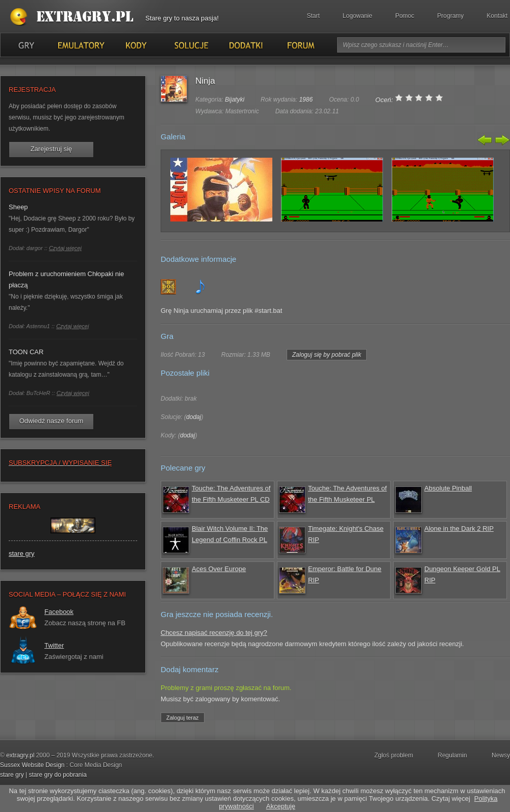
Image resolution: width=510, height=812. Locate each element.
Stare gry (74, 17)
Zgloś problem (394, 755)
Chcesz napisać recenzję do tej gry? (214, 633)
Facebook (59, 612)
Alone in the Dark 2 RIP (459, 528)
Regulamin (452, 755)
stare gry (22, 553)
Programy (450, 16)
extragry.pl (20, 755)
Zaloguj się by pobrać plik (327, 355)
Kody (136, 45)
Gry (26, 45)
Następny (501, 140)
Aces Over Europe (219, 569)
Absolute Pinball (448, 488)
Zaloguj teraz (183, 718)
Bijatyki (235, 100)
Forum (300, 45)
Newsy (501, 755)
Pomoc (405, 16)
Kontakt (497, 16)
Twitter (54, 645)
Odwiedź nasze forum (52, 421)
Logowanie (358, 16)
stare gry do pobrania (57, 775)
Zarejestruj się (52, 149)
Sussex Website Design (32, 765)
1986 (306, 100)
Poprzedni (485, 140)
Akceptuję (281, 806)
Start (313, 16)
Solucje (190, 45)
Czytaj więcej (65, 248)
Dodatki (245, 45)
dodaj (194, 417)
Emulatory (81, 45)
